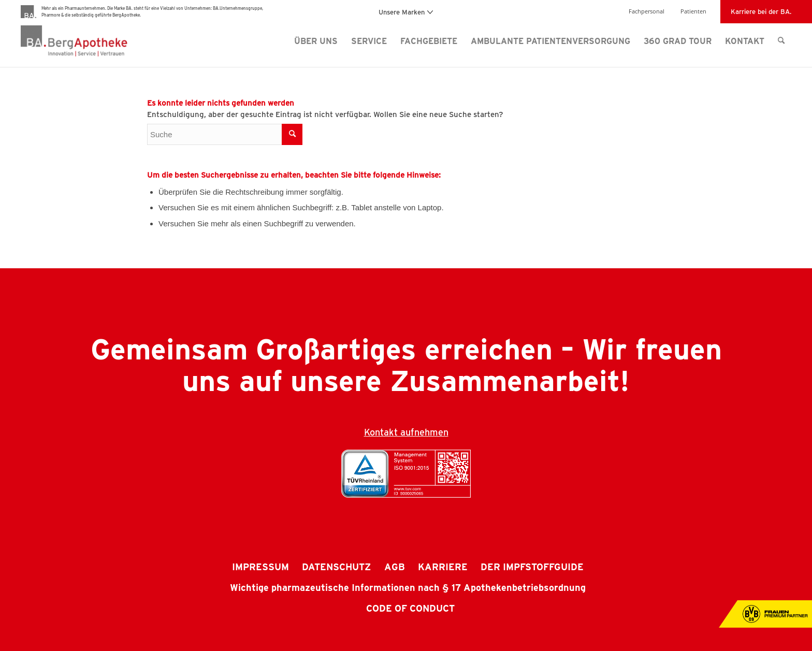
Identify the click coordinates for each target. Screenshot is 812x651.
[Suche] (781, 41)
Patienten (693, 11)
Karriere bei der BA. (761, 11)
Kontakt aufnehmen (406, 432)
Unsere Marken (406, 12)
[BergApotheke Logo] (95, 41)
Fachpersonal (647, 11)
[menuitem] (316, 41)
